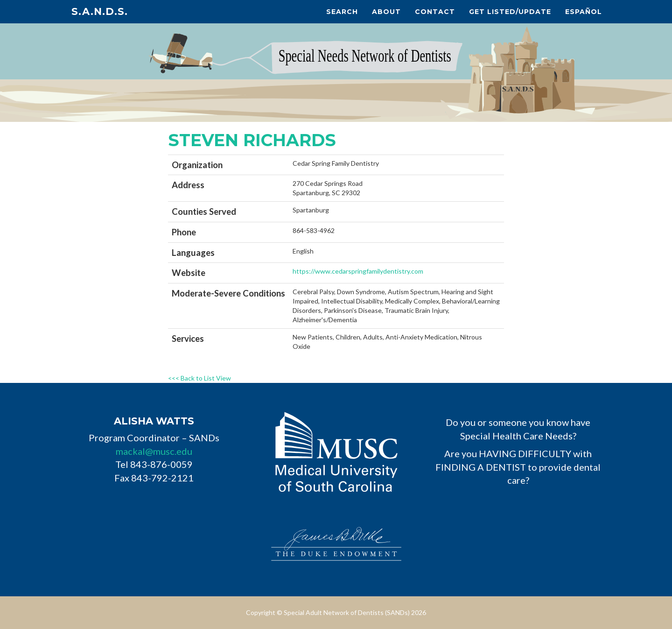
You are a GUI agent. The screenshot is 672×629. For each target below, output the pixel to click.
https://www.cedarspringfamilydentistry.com (358, 271)
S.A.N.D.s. (100, 11)
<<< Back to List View (199, 378)
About (386, 12)
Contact (435, 12)
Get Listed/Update (510, 12)
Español (584, 12)
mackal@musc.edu (154, 451)
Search (342, 12)
